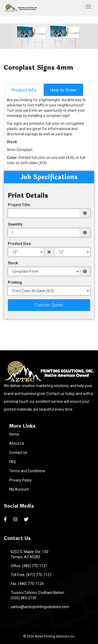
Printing (15, 282)
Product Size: (20, 244)
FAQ (13, 462)
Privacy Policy (20, 480)
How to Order (63, 90)
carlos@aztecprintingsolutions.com (39, 607)
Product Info (24, 90)
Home (14, 434)
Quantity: (16, 224)
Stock (13, 263)
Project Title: (19, 205)
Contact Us (18, 453)
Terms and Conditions (27, 471)
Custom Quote (49, 305)
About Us (17, 443)
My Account (19, 489)
